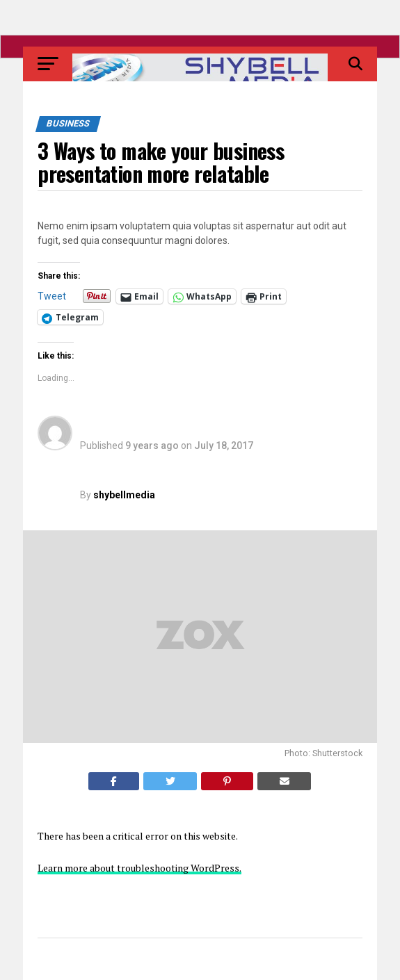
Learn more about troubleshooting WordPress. (139, 868)
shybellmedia (124, 495)
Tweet (52, 296)
